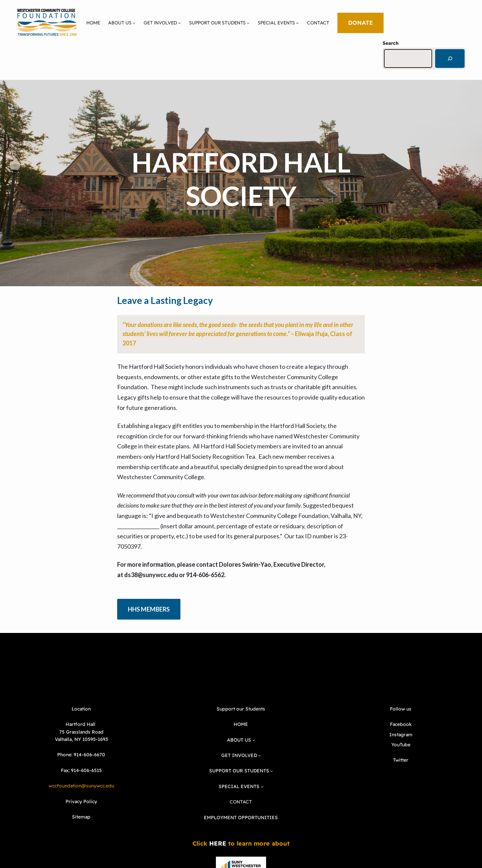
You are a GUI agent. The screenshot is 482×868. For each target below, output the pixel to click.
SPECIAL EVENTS (276, 23)
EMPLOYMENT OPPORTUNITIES (241, 818)
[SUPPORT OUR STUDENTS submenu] (248, 23)
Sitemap (81, 817)
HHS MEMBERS (149, 609)
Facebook (401, 724)
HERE (218, 843)
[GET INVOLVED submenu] (179, 23)
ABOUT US (120, 23)
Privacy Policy (81, 801)
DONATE (360, 23)
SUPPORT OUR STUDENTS (217, 23)
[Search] (450, 59)
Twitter (401, 760)
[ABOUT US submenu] (134, 23)
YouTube (401, 745)
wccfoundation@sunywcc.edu (81, 786)
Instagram (401, 735)
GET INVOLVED (160, 23)
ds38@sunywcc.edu (151, 575)
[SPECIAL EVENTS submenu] (297, 23)
